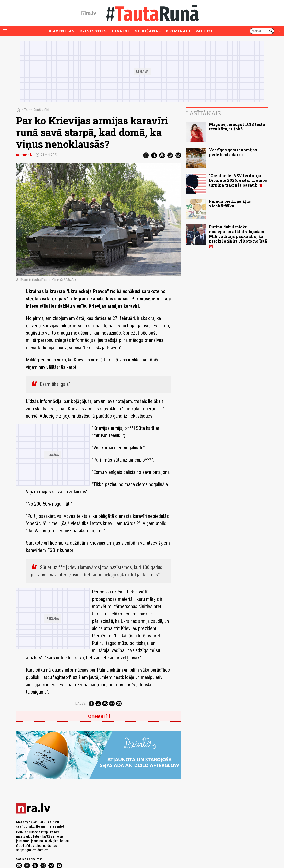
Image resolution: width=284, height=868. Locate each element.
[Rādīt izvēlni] (5, 31)
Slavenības (61, 31)
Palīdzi (204, 31)
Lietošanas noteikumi (89, 850)
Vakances (149, 850)
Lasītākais (203, 113)
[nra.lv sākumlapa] (89, 13)
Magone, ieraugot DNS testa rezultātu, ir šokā (237, 127)
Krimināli (178, 31)
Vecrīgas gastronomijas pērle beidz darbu (233, 152)
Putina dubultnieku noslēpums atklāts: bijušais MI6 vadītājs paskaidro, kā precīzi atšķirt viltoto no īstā (238, 234)
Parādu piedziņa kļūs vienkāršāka (230, 203)
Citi (47, 110)
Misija (46, 850)
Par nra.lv (22, 850)
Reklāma (35, 850)
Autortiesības (112, 850)
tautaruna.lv (24, 155)
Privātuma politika (63, 850)
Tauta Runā (32, 110)
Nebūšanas (148, 31)
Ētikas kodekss (131, 850)
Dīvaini (120, 31)
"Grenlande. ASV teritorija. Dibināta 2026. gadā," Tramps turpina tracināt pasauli (238, 180)
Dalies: (81, 674)
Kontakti (162, 850)
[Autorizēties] (279, 31)
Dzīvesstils (93, 31)
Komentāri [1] (99, 687)
